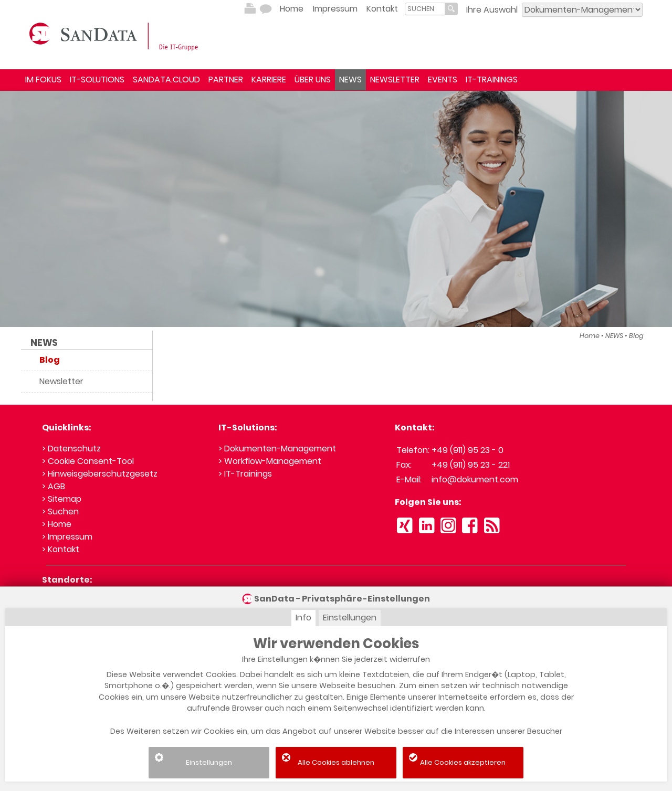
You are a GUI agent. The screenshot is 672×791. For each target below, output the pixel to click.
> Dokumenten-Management (277, 449)
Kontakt (382, 9)
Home (292, 9)
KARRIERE (269, 80)
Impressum (335, 9)
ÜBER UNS (313, 80)
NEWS (350, 80)
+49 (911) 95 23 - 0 (468, 450)
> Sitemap (62, 499)
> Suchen (60, 511)
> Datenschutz (71, 449)
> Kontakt (61, 549)
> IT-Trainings (245, 474)
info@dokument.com (475, 479)
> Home (57, 524)
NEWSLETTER (395, 80)
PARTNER (226, 80)
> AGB (54, 486)
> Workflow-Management (270, 461)
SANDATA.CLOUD (166, 80)
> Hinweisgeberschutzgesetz (100, 474)
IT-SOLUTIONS (97, 80)
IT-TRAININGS (492, 80)
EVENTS (443, 80)
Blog (636, 336)
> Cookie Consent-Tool (88, 461)
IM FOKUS (43, 80)
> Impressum (67, 537)
